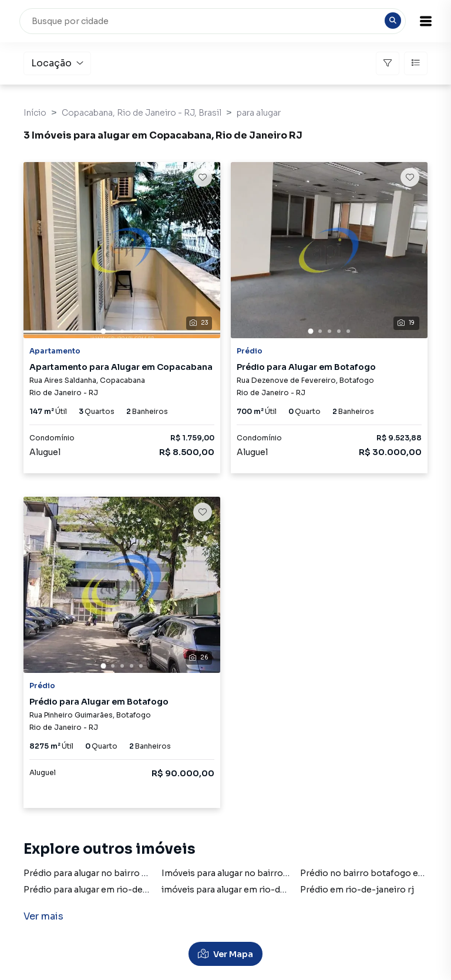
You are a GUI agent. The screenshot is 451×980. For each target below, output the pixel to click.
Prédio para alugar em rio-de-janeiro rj (104, 890)
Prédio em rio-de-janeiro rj (357, 890)
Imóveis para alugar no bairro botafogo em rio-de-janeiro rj (286, 873)
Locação (57, 63)
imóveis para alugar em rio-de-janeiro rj (245, 890)
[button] (422, 21)
